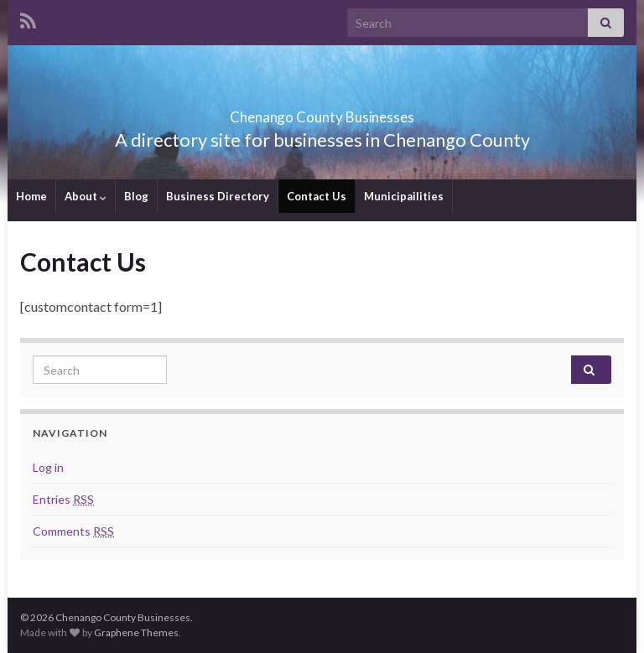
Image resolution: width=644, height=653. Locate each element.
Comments (73, 531)
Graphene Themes (136, 632)
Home (31, 196)
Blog (136, 196)
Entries (63, 499)
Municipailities (404, 196)
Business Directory (218, 196)
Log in (48, 467)
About (86, 196)
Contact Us (317, 196)
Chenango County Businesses (322, 112)
